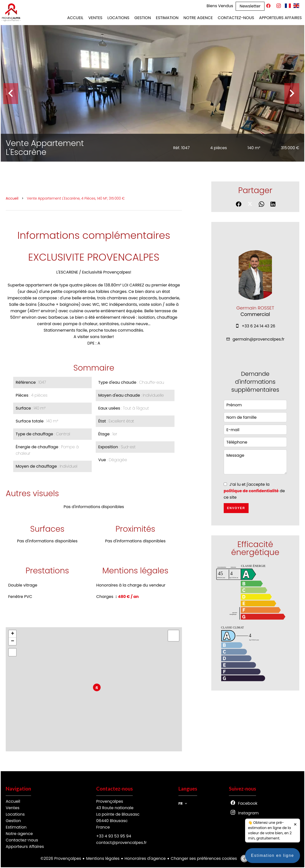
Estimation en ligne (273, 858)
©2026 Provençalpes (61, 858)
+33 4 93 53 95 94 (114, 836)
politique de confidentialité (251, 491)
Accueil (12, 198)
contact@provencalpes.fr (121, 843)
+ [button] (13, 634)
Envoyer (236, 508)
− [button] (13, 641)
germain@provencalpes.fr (259, 339)
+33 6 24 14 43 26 (259, 326)
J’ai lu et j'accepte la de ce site (254, 491)
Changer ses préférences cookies (204, 858)
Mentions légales (103, 858)
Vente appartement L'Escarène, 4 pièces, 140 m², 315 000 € (76, 198)
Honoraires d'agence (145, 858)
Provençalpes (110, 801)
